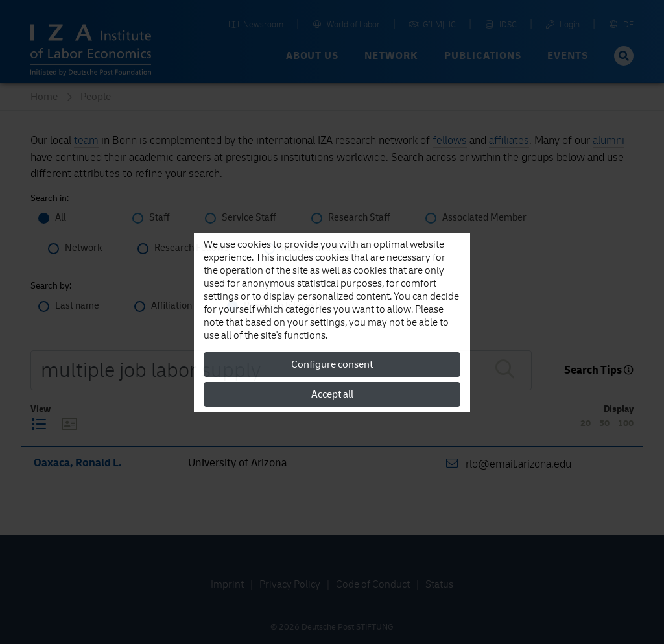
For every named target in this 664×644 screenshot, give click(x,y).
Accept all (332, 394)
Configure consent (332, 364)
